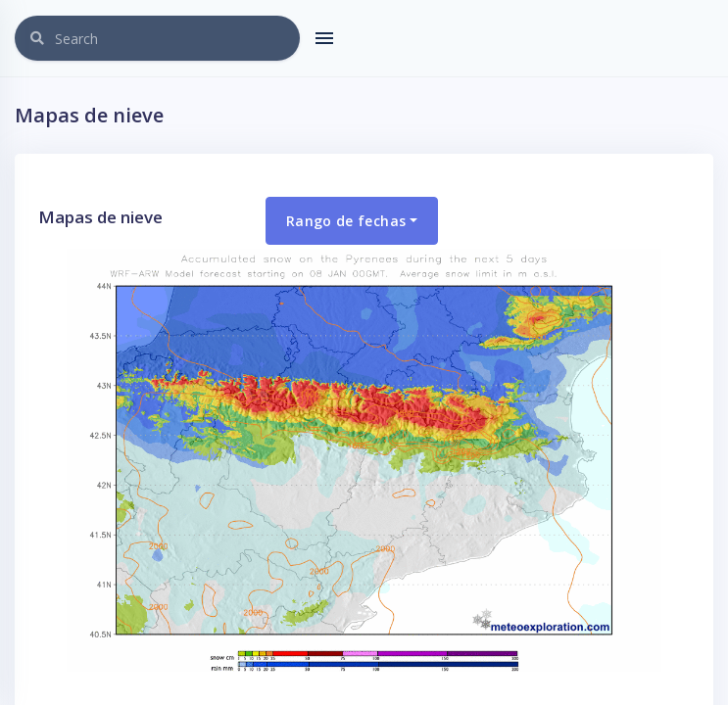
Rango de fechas (346, 221)
